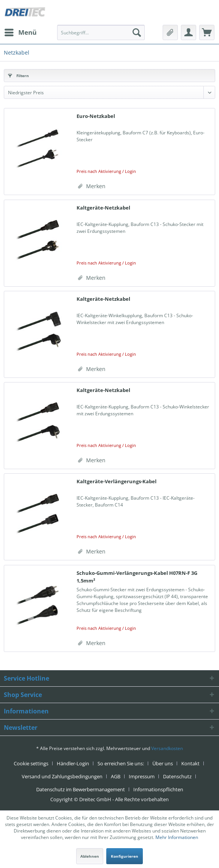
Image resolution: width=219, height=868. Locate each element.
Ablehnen (90, 856)
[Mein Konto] (189, 32)
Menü (21, 31)
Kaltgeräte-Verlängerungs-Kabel (117, 481)
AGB (116, 776)
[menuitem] (20, 32)
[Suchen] (137, 32)
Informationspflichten (158, 789)
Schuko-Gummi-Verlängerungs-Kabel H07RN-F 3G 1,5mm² (137, 577)
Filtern (18, 76)
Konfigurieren (125, 856)
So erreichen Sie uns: (121, 763)
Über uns (163, 763)
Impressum (142, 776)
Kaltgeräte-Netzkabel (103, 208)
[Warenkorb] (207, 32)
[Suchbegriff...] (101, 32)
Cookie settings (31, 763)
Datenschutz (177, 776)
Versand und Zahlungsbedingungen (62, 776)
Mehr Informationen (177, 837)
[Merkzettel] (170, 32)
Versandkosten (167, 748)
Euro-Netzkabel (96, 116)
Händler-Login (73, 763)
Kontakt (190, 763)
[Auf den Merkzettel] (92, 186)
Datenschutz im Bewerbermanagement (81, 789)
